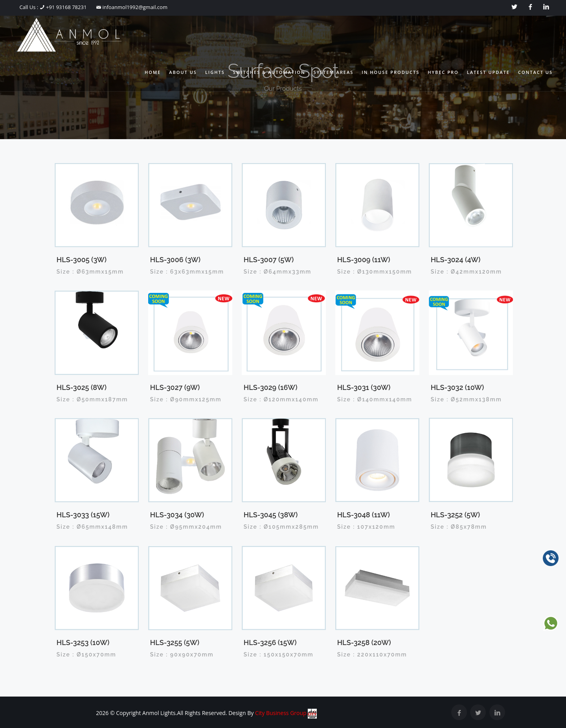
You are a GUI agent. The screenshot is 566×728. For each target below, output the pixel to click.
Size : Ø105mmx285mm (281, 527)
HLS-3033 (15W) (83, 515)
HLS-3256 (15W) (270, 643)
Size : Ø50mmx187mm (92, 399)
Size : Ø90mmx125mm (186, 399)
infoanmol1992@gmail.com (134, 7)
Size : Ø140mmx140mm (375, 399)
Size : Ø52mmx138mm (466, 399)
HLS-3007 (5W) (269, 260)
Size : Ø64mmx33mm (278, 272)
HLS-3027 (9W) (175, 387)
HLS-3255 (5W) (175, 643)
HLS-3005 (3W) (82, 260)
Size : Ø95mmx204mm (186, 527)
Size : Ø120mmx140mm (281, 399)
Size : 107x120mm (366, 527)
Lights (215, 72)
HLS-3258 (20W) (364, 643)
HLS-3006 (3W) (175, 260)
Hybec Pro (443, 72)
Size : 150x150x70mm (279, 654)
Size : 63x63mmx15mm (187, 272)
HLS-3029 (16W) (271, 387)
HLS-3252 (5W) (455, 515)
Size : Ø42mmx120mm (466, 272)
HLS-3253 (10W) (83, 643)
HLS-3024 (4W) (456, 260)
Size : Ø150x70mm (86, 654)
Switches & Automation (269, 72)
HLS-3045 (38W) (271, 515)
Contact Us (535, 72)
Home (153, 72)
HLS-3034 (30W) (177, 515)
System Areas (334, 72)
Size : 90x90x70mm (182, 654)
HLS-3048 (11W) (364, 515)
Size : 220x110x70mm (372, 654)
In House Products (391, 72)
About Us (183, 72)
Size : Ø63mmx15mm (90, 272)
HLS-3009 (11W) (364, 260)
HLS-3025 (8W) (82, 387)
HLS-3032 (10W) (458, 387)
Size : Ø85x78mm (459, 527)
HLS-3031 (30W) (364, 387)
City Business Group (286, 713)
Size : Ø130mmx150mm (375, 272)
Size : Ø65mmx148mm (92, 527)
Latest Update (488, 72)
